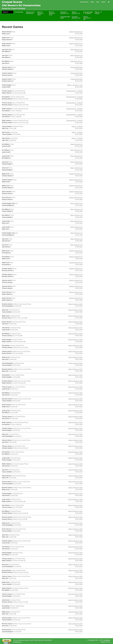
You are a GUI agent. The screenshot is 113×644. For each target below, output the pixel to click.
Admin (104, 2)
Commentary (19, 12)
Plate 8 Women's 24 (76, 13)
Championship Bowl (65, 17)
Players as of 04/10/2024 (30, 13)
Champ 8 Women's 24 (64, 13)
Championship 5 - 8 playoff (88, 13)
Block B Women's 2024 (52, 13)
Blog (92, 2)
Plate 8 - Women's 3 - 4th (87, 18)
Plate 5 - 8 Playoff (98, 13)
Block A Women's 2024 (40, 13)
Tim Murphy (107, 640)
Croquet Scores (12, 2)
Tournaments (84, 2)
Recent (5, 12)
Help (98, 2)
